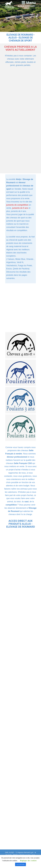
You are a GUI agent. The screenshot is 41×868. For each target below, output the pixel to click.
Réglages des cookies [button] (28, 861)
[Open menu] (29, 3)
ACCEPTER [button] (20, 864)
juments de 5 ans (20, 208)
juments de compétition (17, 205)
